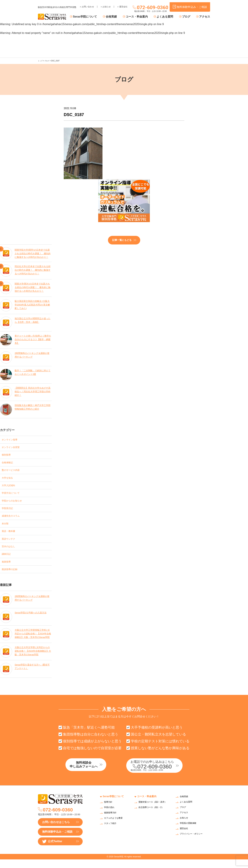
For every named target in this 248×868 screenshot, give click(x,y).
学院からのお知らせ (14, 504)
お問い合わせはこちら (56, 831)
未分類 (6, 528)
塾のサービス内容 (13, 471)
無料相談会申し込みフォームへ (90, 774)
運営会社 (123, 4)
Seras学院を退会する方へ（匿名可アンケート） (32, 674)
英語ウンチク (10, 544)
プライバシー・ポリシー (193, 843)
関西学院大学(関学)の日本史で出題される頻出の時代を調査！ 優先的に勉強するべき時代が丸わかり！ (33, 252)
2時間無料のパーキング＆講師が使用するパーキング (32, 354)
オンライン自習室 (13, 447)
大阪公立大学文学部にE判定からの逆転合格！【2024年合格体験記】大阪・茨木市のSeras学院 (32, 659)
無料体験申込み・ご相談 (57, 840)
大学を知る (9, 480)
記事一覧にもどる (122, 240)
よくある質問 (168, 17)
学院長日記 (9, 512)
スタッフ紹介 (111, 832)
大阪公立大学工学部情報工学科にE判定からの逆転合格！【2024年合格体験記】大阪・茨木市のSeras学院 (33, 642)
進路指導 (7, 568)
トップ (40, 61)
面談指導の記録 (11, 577)
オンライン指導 (11, 439)
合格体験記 (9, 463)
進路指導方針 (111, 821)
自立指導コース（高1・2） (153, 818)
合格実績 (117, 17)
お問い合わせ (88, 4)
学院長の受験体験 (189, 832)
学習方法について (13, 496)
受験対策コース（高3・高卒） (152, 812)
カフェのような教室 (115, 827)
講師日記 (7, 560)
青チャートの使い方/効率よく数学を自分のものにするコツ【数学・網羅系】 (33, 339)
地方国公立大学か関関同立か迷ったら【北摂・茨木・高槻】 (33, 320)
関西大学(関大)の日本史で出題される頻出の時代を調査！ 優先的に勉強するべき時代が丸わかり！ (33, 287)
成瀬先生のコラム (13, 520)
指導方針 (109, 811)
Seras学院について (92, 17)
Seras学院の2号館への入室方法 (32, 620)
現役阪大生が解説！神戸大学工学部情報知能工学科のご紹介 (33, 407)
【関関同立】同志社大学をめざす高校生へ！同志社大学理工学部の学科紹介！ (33, 391)
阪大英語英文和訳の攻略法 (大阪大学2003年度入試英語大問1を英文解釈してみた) (32, 304)
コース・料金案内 (141, 17)
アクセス (205, 17)
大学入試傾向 (10, 488)
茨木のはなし (10, 552)
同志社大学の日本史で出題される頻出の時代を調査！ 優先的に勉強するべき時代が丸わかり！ (33, 270)
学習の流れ (110, 816)
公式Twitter (52, 850)
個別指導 (7, 455)
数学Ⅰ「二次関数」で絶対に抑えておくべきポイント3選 (33, 372)
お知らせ (107, 4)
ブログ (188, 17)
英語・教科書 (10, 536)
